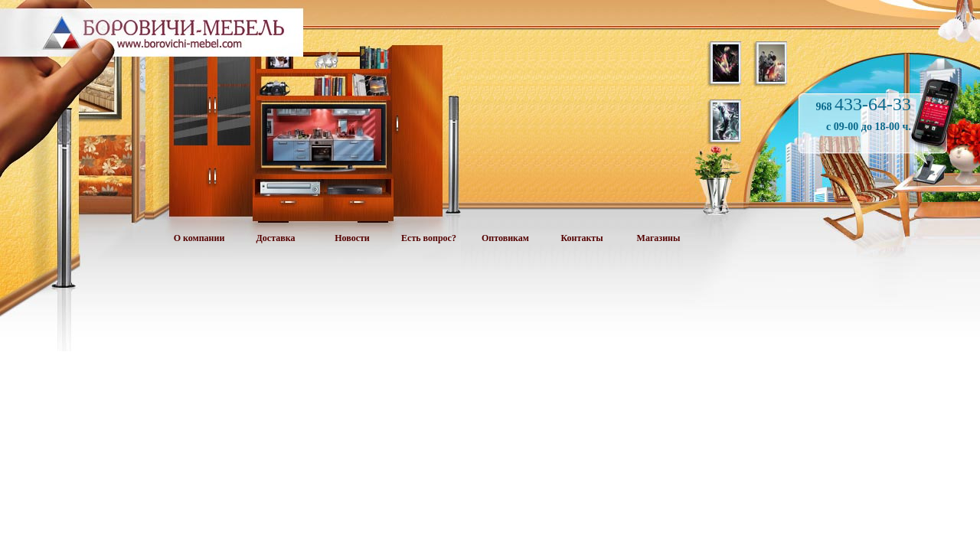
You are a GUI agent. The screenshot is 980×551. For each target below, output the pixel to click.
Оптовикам (505, 238)
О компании (199, 238)
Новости (352, 238)
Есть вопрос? (429, 238)
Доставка (276, 238)
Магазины (659, 238)
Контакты (581, 238)
